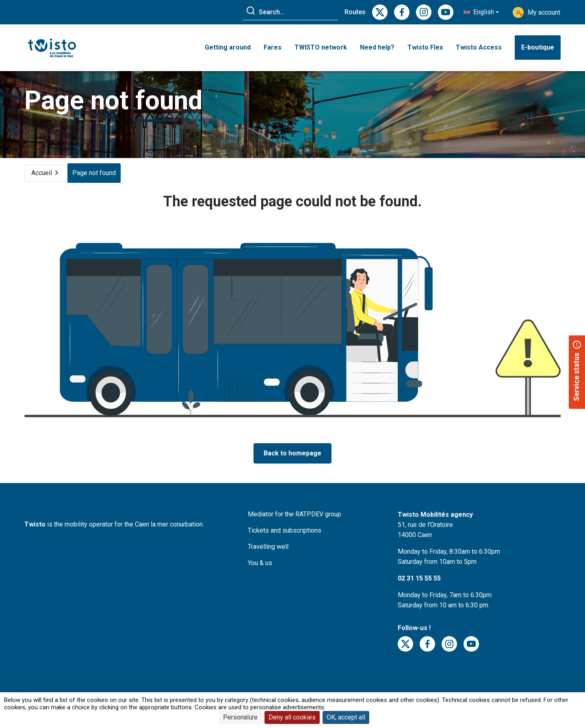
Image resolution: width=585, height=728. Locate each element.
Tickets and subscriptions (285, 538)
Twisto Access (479, 48)
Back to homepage (292, 461)
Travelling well (268, 554)
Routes (355, 12)
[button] (481, 12)
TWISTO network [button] (321, 48)
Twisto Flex (425, 48)
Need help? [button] (377, 48)
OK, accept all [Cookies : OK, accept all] (346, 717)
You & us (260, 571)
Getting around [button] (228, 48)
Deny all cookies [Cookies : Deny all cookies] (292, 717)
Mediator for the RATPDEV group (295, 522)
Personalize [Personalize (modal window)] (240, 717)
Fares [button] (273, 48)
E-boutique (538, 48)
